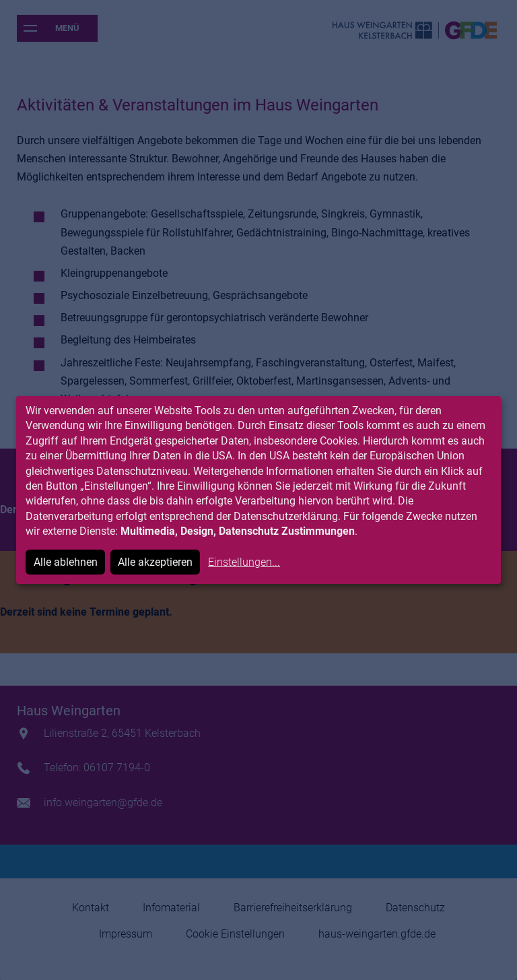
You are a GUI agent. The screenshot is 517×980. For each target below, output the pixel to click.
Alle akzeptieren (155, 562)
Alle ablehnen (66, 562)
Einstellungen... (244, 562)
